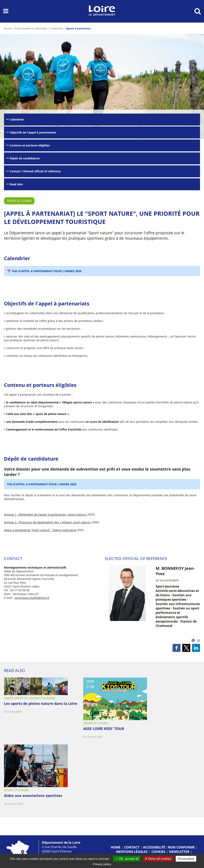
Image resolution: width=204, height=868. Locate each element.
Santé (8, 698)
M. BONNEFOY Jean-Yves (175, 571)
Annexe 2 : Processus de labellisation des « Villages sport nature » (48, 522)
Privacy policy (102, 864)
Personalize (186, 859)
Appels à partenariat (78, 28)
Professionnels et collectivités (31, 28)
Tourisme (48, 698)
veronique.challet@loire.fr (32, 598)
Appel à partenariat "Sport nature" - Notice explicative (40, 530)
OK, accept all (127, 859)
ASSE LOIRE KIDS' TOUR (104, 729)
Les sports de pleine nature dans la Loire (41, 703)
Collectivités (57, 28)
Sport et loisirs (19, 201)
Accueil (8, 28)
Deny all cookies (158, 859)
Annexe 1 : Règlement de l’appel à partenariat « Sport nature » (46, 514)
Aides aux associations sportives (33, 795)
